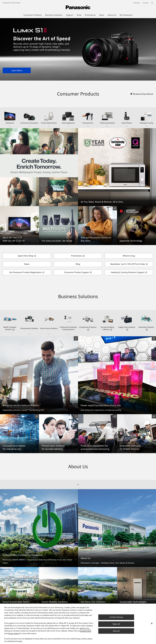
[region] (78, 624)
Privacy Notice (13, 633)
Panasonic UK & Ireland (11, 3)
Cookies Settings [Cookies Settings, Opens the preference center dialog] (116, 617)
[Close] (152, 623)
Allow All (116, 631)
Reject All (116, 624)
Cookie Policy (86, 631)
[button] (10, 118)
